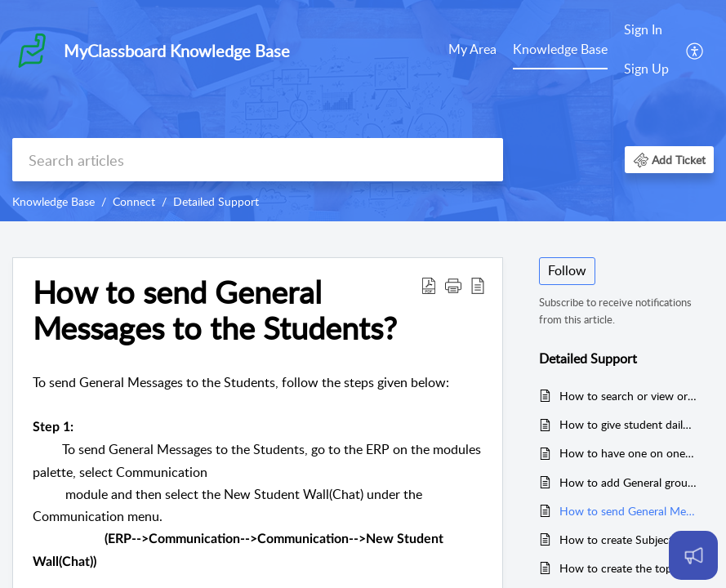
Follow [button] (567, 270)
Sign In (643, 29)
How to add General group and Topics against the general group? (628, 482)
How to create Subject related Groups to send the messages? (628, 539)
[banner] (363, 111)
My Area (472, 49)
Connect (134, 201)
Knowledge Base (560, 49)
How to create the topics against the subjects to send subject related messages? (628, 568)
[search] (258, 160)
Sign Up (646, 69)
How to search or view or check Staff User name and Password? (628, 396)
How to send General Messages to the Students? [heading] (215, 310)
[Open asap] (693, 555)
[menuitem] (472, 51)
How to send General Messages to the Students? (628, 511)
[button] (695, 50)
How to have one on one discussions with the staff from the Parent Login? (628, 453)
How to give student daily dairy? (628, 424)
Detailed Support (216, 201)
